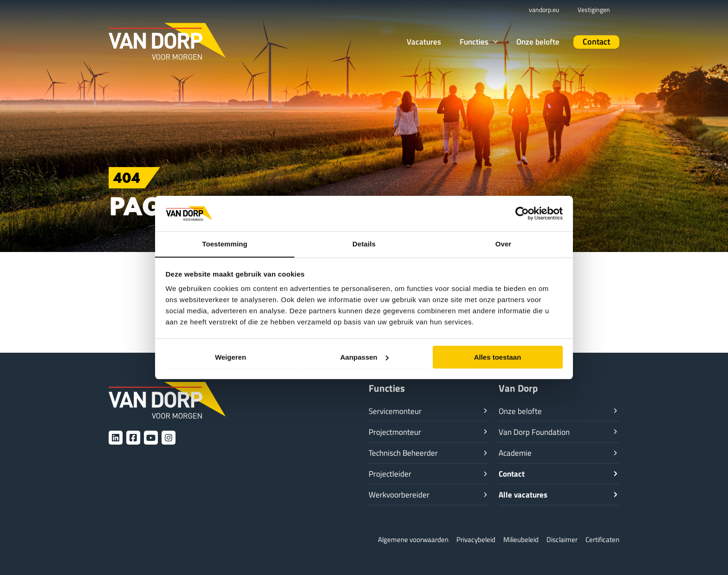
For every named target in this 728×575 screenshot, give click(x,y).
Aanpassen (364, 357)
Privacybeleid (476, 540)
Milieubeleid (521, 540)
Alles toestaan (498, 357)
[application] (507, 42)
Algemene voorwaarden (413, 540)
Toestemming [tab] (225, 244)
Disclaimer (562, 540)
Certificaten (602, 540)
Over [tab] (504, 244)
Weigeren (231, 357)
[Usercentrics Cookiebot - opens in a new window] (522, 213)
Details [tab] (364, 244)
